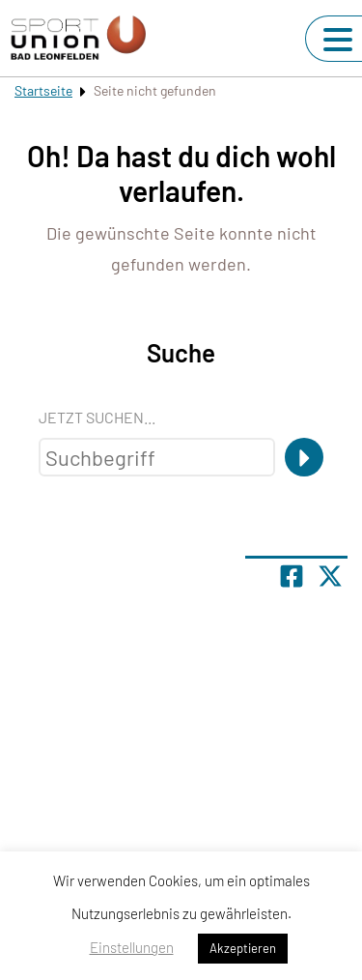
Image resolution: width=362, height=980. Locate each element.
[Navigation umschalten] (338, 40)
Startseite (43, 90)
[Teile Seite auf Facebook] (292, 576)
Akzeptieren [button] (243, 948)
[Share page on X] (330, 576)
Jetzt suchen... (97, 417)
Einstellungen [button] (132, 947)
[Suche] (304, 457)
